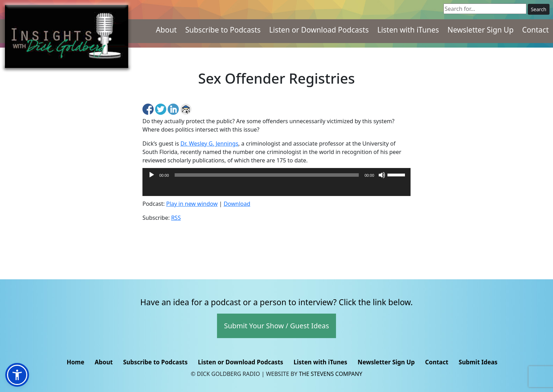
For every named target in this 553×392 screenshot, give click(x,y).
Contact (535, 30)
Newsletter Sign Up (480, 30)
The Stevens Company (331, 374)
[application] (276, 189)
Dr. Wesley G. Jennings (209, 143)
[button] (17, 375)
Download (237, 204)
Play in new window (192, 204)
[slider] (267, 175)
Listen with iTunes (408, 30)
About (166, 30)
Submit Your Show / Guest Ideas (276, 326)
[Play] (152, 175)
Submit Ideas (478, 362)
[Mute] (382, 175)
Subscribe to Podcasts (223, 30)
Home (75, 362)
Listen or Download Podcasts (319, 30)
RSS (176, 218)
